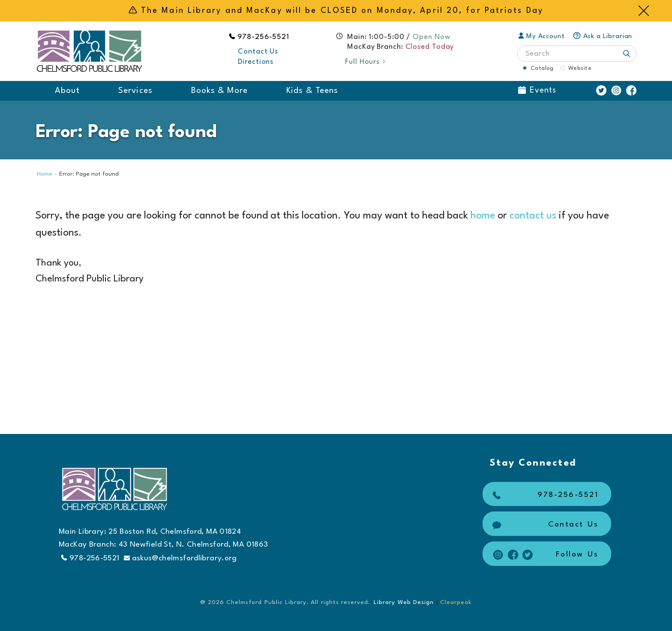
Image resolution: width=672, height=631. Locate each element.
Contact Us (258, 52)
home (483, 216)
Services (135, 91)
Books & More (220, 91)
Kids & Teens (312, 91)
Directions (256, 62)
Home (45, 174)
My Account (541, 36)
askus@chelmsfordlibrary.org (180, 558)
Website (580, 68)
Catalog (542, 68)
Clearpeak (456, 602)
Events (537, 90)
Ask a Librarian (603, 36)
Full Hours (366, 62)
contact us (533, 216)
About (67, 91)
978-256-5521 (264, 37)
